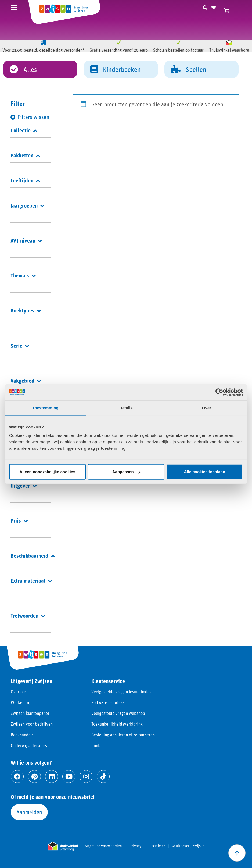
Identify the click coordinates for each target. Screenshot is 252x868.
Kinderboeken (116, 69)
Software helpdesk (108, 702)
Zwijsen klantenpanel (30, 713)
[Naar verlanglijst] (214, 7)
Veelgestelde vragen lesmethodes (121, 692)
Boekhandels (22, 735)
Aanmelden (29, 812)
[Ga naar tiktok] (103, 776)
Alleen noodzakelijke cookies (48, 472)
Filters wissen (33, 117)
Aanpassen (126, 472)
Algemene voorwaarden (103, 846)
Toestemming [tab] (45, 408)
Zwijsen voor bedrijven (32, 724)
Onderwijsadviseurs (29, 745)
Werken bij (21, 702)
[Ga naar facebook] (17, 776)
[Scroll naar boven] (237, 853)
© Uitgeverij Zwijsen (188, 846)
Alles (23, 69)
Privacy (135, 846)
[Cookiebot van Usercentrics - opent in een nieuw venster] (219, 392)
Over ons (19, 692)
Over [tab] (207, 408)
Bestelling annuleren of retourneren (123, 735)
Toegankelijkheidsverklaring (117, 724)
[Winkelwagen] (229, 11)
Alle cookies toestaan (205, 472)
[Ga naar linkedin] (52, 776)
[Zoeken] (205, 7)
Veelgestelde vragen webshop (118, 713)
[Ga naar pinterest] (34, 776)
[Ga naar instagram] (86, 776)
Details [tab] (126, 408)
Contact (98, 745)
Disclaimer (157, 846)
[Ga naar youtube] (69, 776)
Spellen (189, 69)
